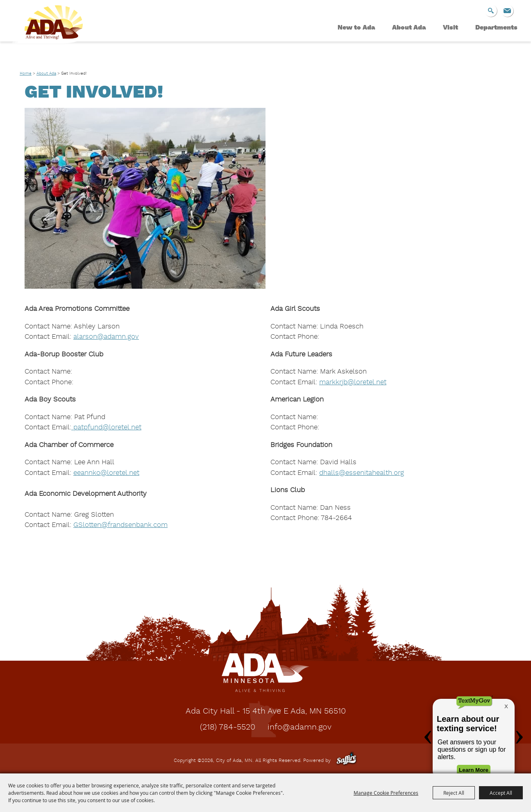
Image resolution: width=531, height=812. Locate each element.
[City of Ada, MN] (57, 35)
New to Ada (356, 28)
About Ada (409, 28)
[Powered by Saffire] (346, 761)
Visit (450, 28)
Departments (496, 28)
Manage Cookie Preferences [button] (386, 793)
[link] (120, 525)
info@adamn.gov (300, 728)
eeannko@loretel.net (106, 473)
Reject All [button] (454, 793)
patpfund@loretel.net (106, 428)
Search (491, 11)
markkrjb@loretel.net (353, 382)
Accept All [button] (501, 793)
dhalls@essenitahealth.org (362, 473)
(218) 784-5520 (228, 728)
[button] (145, 198)
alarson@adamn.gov (106, 337)
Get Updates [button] (507, 11)
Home (26, 73)
